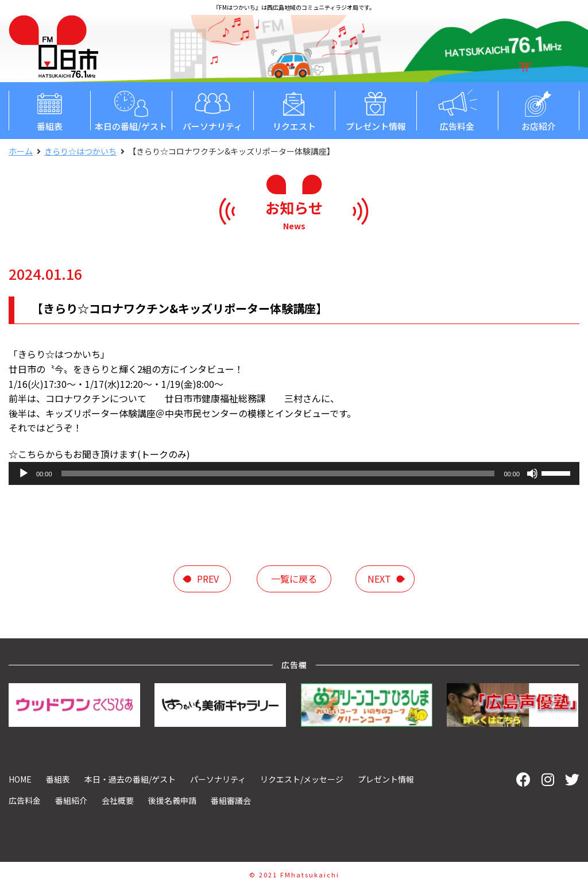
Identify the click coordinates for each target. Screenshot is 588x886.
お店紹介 (539, 110)
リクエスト (294, 110)
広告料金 (457, 110)
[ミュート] (532, 473)
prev (208, 579)
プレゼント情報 (376, 110)
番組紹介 (71, 800)
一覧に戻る (294, 579)
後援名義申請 (172, 800)
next (379, 579)
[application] (294, 473)
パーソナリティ (212, 110)
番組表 (49, 110)
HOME (20, 779)
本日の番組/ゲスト (131, 110)
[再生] (24, 473)
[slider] (278, 473)
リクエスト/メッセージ (302, 779)
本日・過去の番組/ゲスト (130, 779)
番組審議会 (231, 800)
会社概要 (118, 800)
